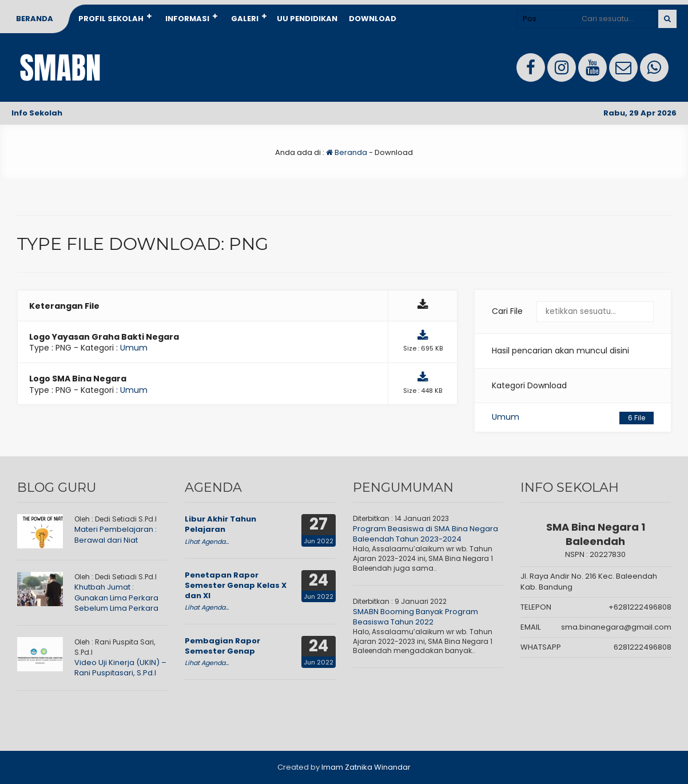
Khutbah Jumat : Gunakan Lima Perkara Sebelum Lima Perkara (116, 597)
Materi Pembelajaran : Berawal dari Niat (116, 534)
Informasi (187, 19)
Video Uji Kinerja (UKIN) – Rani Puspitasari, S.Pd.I (120, 668)
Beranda (35, 19)
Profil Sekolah (111, 19)
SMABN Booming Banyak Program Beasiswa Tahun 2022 (415, 617)
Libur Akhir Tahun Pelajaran (220, 524)
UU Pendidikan (307, 19)
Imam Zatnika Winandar (366, 767)
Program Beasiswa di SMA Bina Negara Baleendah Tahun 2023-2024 (425, 534)
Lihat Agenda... (207, 542)
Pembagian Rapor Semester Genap (222, 646)
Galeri (245, 19)
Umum (573, 418)
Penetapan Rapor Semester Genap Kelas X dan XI (236, 585)
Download (373, 19)
